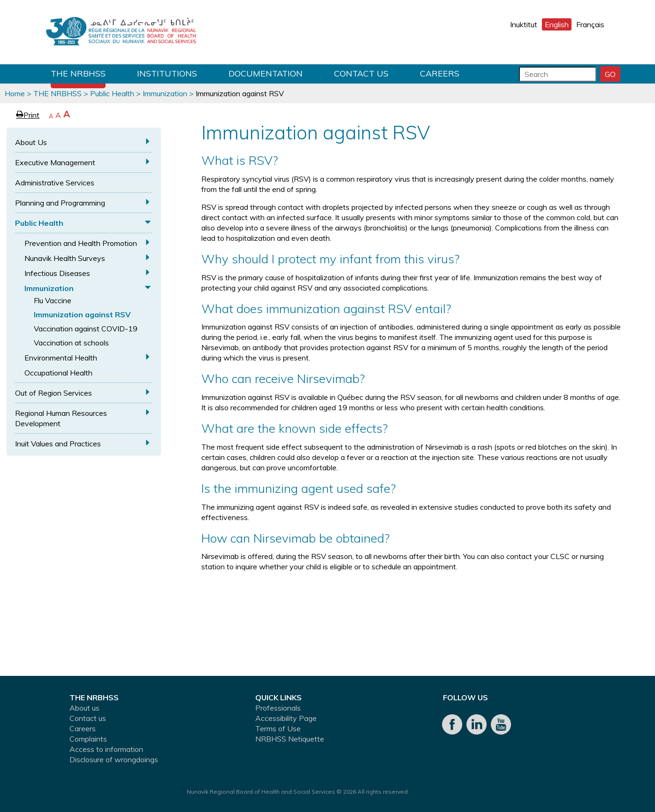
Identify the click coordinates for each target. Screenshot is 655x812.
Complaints (88, 739)
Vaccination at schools (71, 343)
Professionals (278, 708)
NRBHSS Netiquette (290, 739)
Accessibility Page (286, 718)
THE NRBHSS (78, 73)
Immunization (165, 93)
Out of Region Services (53, 393)
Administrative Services (55, 183)
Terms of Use (278, 728)
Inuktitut (524, 24)
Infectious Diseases (57, 273)
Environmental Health (61, 358)
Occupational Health (58, 373)
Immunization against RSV (82, 314)
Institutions (167, 73)
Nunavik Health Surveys (65, 258)
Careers (440, 73)
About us (84, 708)
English (557, 24)
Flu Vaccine (53, 300)
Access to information (106, 749)
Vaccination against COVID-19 (86, 329)
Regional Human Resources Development (61, 418)
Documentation (266, 73)
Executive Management (55, 162)
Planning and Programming (60, 203)
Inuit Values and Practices (58, 444)
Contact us (361, 73)
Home (15, 93)
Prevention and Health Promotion (81, 243)
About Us (31, 142)
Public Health (112, 93)
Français (590, 24)
